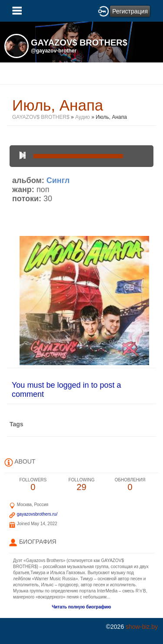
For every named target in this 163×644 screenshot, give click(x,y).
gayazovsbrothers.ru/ (37, 514)
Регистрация (130, 11)
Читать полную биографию (81, 607)
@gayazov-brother (54, 51)
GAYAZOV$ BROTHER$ (41, 117)
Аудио (83, 117)
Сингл (58, 180)
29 (82, 485)
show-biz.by (142, 627)
